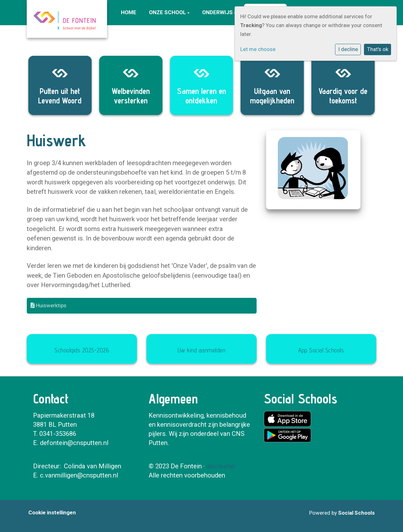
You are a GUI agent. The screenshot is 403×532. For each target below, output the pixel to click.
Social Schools (356, 513)
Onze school (168, 12)
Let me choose (258, 49)
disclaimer (221, 466)
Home (129, 12)
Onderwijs (218, 12)
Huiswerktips (48, 305)
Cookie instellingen (52, 512)
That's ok (378, 49)
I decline (348, 49)
